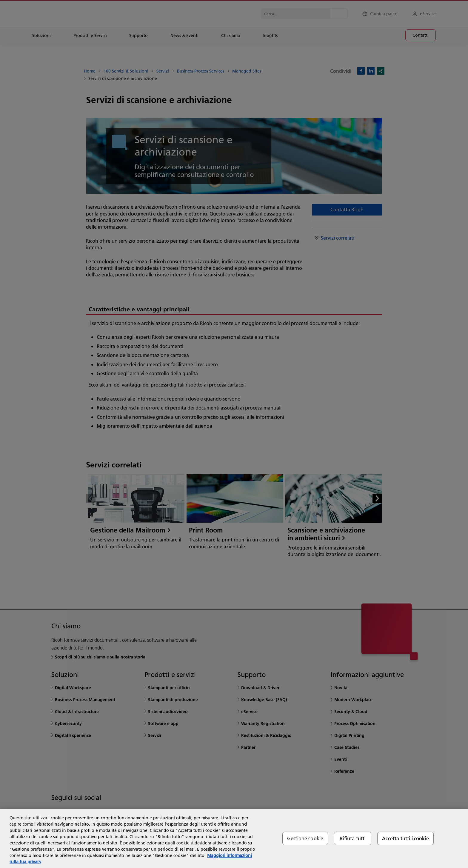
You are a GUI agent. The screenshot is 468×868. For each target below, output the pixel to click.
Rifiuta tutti (353, 838)
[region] (234, 838)
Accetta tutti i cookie (405, 838)
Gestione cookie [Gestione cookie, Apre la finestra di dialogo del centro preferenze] (305, 838)
